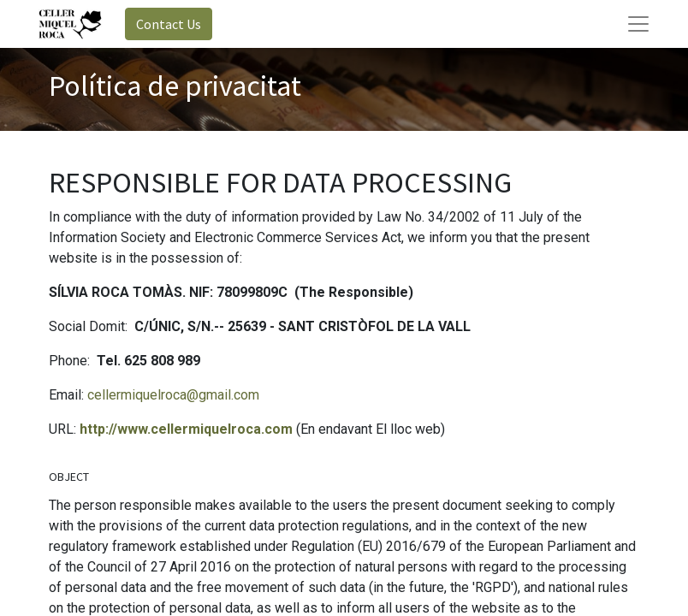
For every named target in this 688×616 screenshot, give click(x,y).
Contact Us (169, 24)
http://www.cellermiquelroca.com (186, 429)
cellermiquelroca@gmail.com (173, 395)
